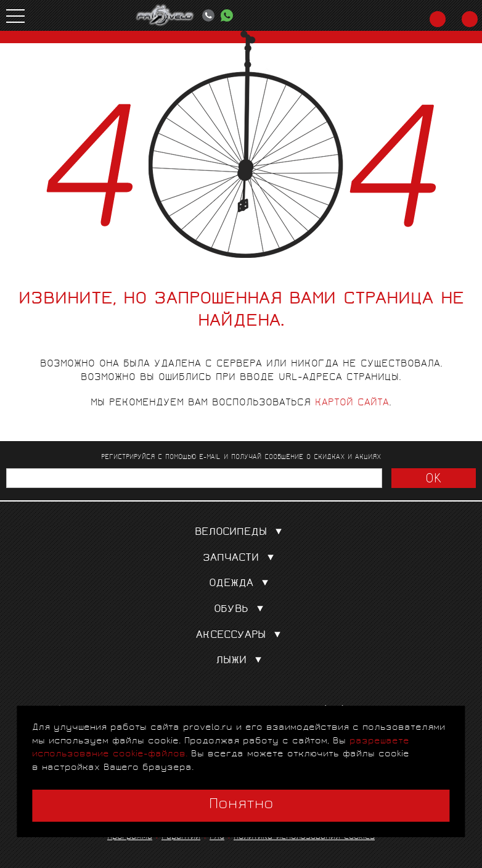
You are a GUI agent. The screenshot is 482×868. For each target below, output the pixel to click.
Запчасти (241, 559)
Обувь (241, 610)
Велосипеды (241, 533)
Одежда (241, 584)
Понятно (241, 805)
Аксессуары (241, 636)
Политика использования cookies (304, 837)
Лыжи (241, 661)
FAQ (217, 837)
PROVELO (165, 15)
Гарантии (181, 837)
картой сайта (352, 403)
